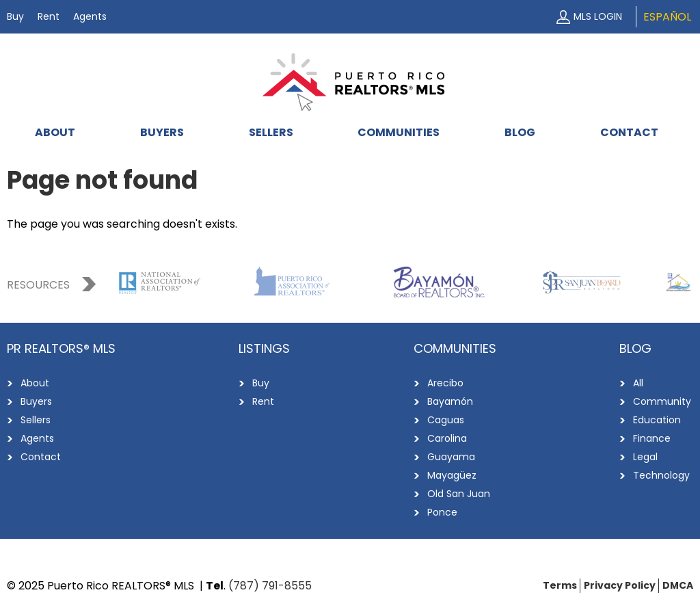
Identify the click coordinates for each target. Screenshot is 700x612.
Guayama (451, 457)
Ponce (442, 512)
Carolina (447, 438)
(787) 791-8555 (270, 586)
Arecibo (445, 383)
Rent (49, 16)
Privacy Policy (620, 585)
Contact (629, 132)
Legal (645, 457)
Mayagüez (452, 475)
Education (657, 420)
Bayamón (450, 401)
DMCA (678, 585)
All (638, 383)
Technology (661, 475)
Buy (15, 16)
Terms (560, 585)
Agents (90, 16)
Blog (520, 132)
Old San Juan (459, 494)
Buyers (162, 132)
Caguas (446, 420)
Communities (399, 132)
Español (667, 17)
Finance (652, 438)
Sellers (271, 132)
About (55, 132)
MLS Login (598, 16)
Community (662, 401)
